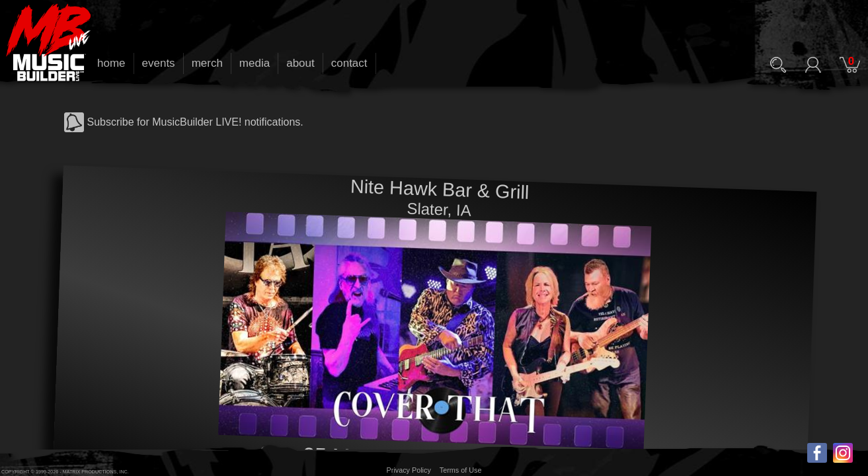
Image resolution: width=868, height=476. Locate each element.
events (159, 63)
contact (349, 63)
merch (207, 63)
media (255, 63)
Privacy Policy (409, 470)
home (111, 63)
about (300, 63)
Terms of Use (461, 470)
